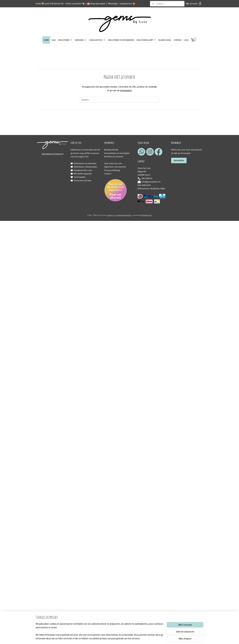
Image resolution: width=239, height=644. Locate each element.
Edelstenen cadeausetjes (85, 167)
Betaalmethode (111, 150)
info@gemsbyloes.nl (149, 182)
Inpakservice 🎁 (128, 4)
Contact (108, 174)
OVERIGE (178, 40)
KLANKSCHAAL (165, 40)
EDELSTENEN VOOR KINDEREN (121, 40)
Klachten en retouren (114, 157)
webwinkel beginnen (124, 215)
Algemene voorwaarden (115, 167)
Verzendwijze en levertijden (117, 153)
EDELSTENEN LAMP (146, 40)
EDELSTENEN (65, 40)
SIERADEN (81, 40)
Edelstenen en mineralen (85, 163)
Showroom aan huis (83, 180)
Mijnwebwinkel (146, 215)
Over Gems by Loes (113, 163)
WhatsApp (113, 4)
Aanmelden (179, 160)
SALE (54, 40)
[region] (99, 631)
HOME (46, 40)
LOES (186, 40)
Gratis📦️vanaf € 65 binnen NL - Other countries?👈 (60, 4)
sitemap (110, 215)
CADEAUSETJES (97, 40)
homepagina (126, 90)
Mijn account (194, 4)
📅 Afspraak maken (96, 4)
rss (115, 215)
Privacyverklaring (112, 170)
